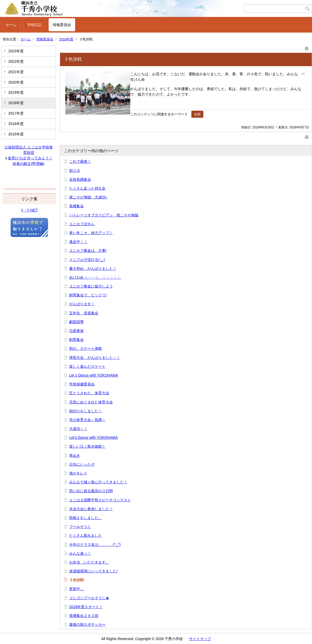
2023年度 (16, 51)
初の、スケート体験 (86, 348)
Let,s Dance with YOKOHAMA (94, 375)
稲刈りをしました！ (86, 411)
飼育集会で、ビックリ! (88, 295)
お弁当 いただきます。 (89, 562)
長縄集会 (76, 206)
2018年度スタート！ (86, 607)
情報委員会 (62, 25)
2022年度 (16, 61)
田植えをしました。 (86, 518)
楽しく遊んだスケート (87, 366)
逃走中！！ (78, 242)
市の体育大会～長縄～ (87, 420)
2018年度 (66, 39)
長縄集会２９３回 (84, 616)
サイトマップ (200, 639)
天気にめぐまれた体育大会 (91, 402)
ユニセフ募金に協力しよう (91, 286)
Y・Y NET (29, 210)
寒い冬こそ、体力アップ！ (91, 233)
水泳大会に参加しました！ (91, 509)
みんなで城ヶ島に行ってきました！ (98, 482)
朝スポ (75, 171)
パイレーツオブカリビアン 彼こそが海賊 (104, 215)
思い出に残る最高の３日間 (91, 491)
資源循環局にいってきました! (93, 571)
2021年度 (16, 72)
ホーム (11, 25)
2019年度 (16, 92)
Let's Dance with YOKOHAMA (93, 437)
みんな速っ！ (80, 553)
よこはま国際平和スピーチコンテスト (100, 500)
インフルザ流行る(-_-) (87, 260)
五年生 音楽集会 (84, 313)
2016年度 (16, 124)
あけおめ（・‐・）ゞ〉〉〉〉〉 (95, 277)
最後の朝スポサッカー (87, 624)
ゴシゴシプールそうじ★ (89, 598)
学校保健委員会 (82, 384)
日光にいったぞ (82, 464)
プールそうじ (80, 527)
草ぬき (75, 455)
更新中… (76, 589)
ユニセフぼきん (82, 224)
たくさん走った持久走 (87, 188)
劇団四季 (76, 322)
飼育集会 (76, 340)
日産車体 (76, 331)
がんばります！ (82, 304)
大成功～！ (78, 429)
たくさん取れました (86, 535)
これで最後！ (80, 161)
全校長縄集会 (80, 179)
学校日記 (35, 25)
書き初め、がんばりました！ (93, 268)
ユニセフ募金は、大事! (88, 251)
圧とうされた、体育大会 (89, 393)
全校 (197, 114)
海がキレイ (78, 473)
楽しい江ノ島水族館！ (87, 446)
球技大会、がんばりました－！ (95, 358)
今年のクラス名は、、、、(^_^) (95, 545)
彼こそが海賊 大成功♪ (88, 197)
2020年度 (16, 82)
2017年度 (16, 113)
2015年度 (16, 134)
